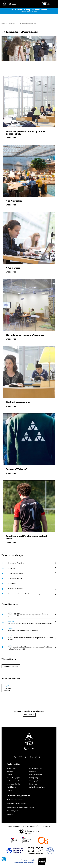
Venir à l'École (11, 787)
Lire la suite (11, 138)
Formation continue (36, 769)
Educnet (10, 775)
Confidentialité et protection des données (21, 807)
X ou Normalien (14, 201)
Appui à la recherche (13, 784)
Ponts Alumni (34, 784)
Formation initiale (11, 666)
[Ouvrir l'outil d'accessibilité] (4, 859)
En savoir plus (29, 715)
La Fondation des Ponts (37, 787)
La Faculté (33, 772)
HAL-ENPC (10, 772)
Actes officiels (12, 769)
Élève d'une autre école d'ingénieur (25, 335)
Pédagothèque (34, 778)
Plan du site (11, 815)
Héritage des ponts (36, 775)
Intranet (9, 790)
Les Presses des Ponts (14, 781)
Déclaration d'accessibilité (15, 800)
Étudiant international (18, 402)
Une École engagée (13, 778)
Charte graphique (35, 781)
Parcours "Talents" (16, 469)
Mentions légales (12, 811)
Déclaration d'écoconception (16, 804)
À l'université (13, 268)
